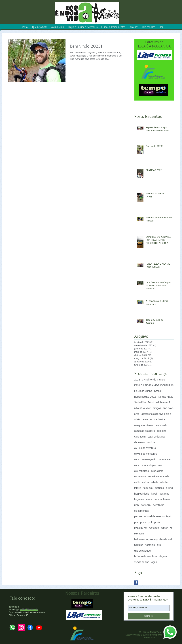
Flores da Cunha (143, 391)
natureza (146, 505)
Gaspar (158, 391)
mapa (149, 499)
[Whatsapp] (170, 632)
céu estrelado (142, 471)
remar (164, 528)
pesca (143, 522)
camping (162, 431)
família (138, 488)
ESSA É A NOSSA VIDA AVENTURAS (154, 386)
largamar (139, 499)
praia (157, 522)
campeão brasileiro (145, 431)
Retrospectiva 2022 (145, 397)
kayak (154, 494)
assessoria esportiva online (156, 414)
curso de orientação (145, 465)
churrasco (140, 443)
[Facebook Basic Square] (136, 583)
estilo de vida (141, 482)
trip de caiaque (142, 551)
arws (137, 414)
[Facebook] (30, 627)
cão (160, 465)
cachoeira (160, 420)
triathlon (150, 545)
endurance (140, 477)
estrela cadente (159, 482)
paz (136, 522)
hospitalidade (142, 494)
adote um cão (164, 402)
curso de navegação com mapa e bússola (154, 460)
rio (171, 528)
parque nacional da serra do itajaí (153, 517)
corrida (151, 443)
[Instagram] (21, 627)
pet (150, 522)
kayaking (164, 494)
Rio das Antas (165, 397)
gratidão (159, 488)
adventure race (142, 408)
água (154, 562)
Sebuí (151, 402)
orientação (158, 505)
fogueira (148, 488)
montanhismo (162, 499)
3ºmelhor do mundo (154, 380)
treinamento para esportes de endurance (154, 539)
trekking (139, 545)
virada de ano (142, 562)
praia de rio (140, 528)
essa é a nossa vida (158, 477)
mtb (136, 505)
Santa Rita (140, 402)
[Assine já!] (149, 616)
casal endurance (157, 437)
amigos (157, 408)
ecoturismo (157, 471)
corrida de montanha (146, 454)
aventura (147, 420)
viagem (163, 556)
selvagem (139, 534)
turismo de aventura (145, 556)
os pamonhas (142, 511)
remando (154, 528)
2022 (137, 380)
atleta (137, 420)
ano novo (168, 408)
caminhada (161, 425)
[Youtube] (39, 627)
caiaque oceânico (144, 425)
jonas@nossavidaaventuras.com (30, 613)
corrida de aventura (145, 448)
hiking (169, 488)
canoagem (140, 437)
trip (159, 545)
